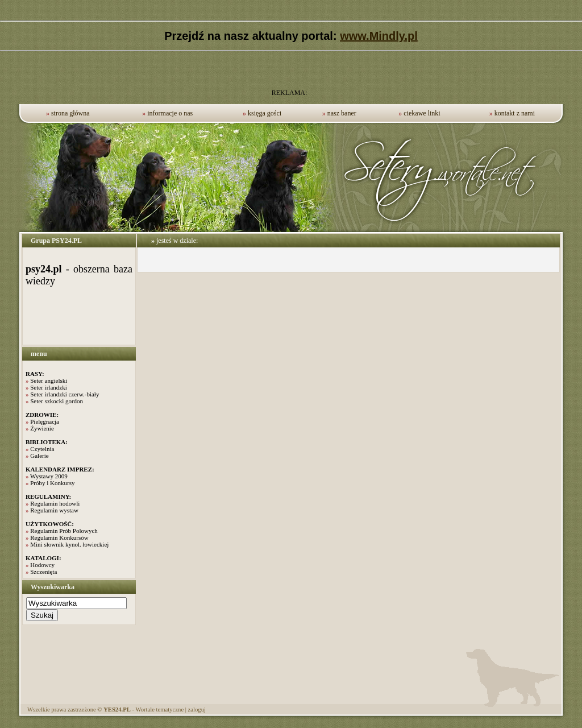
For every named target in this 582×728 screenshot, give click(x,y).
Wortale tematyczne (159, 710)
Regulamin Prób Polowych (64, 531)
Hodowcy (42, 565)
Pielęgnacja (45, 421)
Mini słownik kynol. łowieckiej (69, 544)
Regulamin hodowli (55, 503)
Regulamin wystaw (54, 510)
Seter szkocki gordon (57, 401)
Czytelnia (42, 449)
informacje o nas (170, 113)
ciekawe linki (422, 113)
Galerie (39, 456)
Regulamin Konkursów (59, 537)
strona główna (70, 113)
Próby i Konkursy (52, 483)
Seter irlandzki (48, 387)
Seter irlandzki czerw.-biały (65, 394)
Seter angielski (49, 380)
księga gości (265, 113)
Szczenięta (43, 572)
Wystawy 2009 (49, 476)
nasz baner (342, 113)
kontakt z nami (515, 113)
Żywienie (42, 428)
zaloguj (197, 710)
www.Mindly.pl (379, 36)
